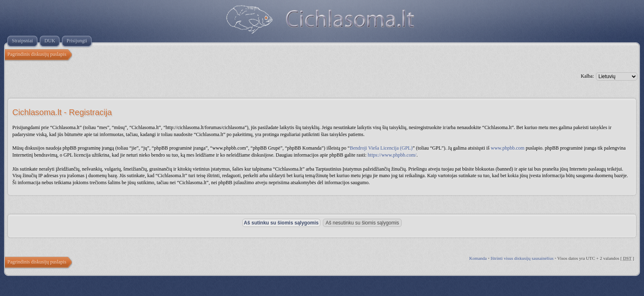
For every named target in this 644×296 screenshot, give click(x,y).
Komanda (478, 258)
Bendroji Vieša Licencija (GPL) (381, 148)
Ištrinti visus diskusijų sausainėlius (522, 258)
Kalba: (587, 76)
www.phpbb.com (508, 148)
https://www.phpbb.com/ (392, 155)
